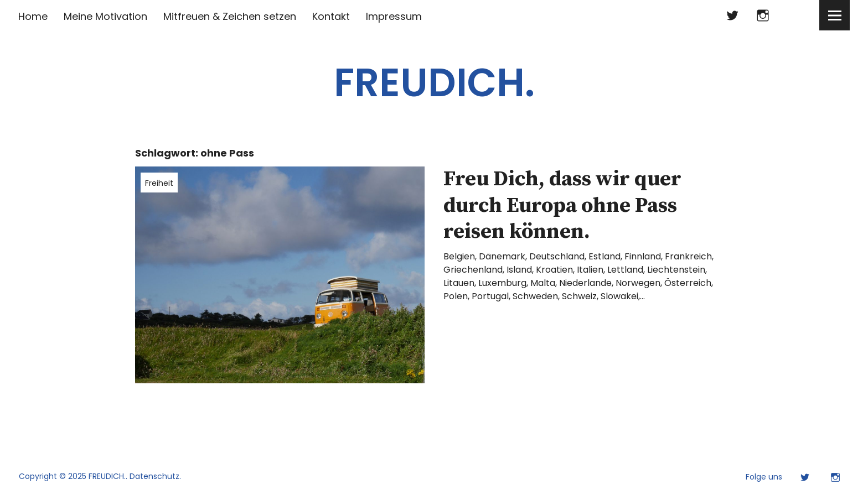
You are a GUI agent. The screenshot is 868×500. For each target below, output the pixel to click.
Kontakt (331, 16)
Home (33, 16)
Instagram (763, 15)
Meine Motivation (105, 16)
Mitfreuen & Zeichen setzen (230, 16)
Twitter (732, 15)
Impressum (394, 16)
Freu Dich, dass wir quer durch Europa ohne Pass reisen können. (562, 205)
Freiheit (159, 183)
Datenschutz (154, 476)
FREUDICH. (434, 83)
